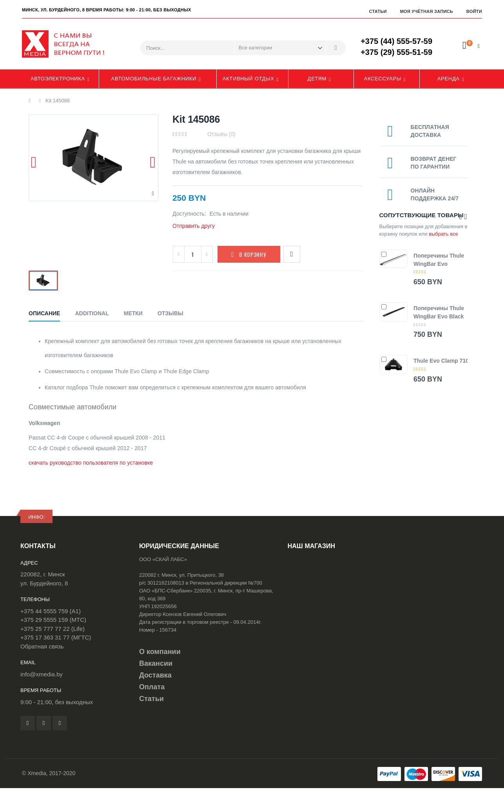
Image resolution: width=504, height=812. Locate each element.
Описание (44, 313)
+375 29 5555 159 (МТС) (53, 620)
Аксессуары (383, 79)
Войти (474, 11)
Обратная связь (42, 646)
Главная (32, 101)
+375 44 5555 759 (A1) (51, 611)
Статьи (378, 11)
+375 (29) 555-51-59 (396, 52)
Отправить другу (194, 226)
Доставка (155, 675)
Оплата (152, 687)
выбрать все (443, 234)
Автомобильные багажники (154, 79)
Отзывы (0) (221, 134)
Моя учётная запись (427, 11)
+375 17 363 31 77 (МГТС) (56, 637)
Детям (317, 79)
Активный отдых (248, 79)
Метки (133, 313)
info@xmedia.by (42, 674)
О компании (160, 652)
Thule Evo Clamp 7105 (443, 361)
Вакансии (156, 663)
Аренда (449, 79)
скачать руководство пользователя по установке (91, 463)
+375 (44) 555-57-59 (396, 41)
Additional (92, 313)
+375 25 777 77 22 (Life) (53, 629)
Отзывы (170, 313)
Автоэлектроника (58, 79)
